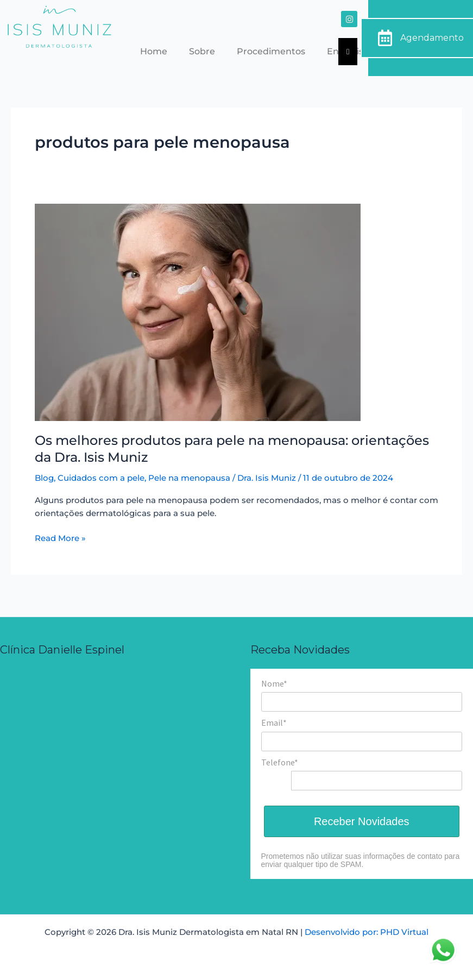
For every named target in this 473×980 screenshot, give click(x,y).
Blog (44, 478)
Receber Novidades (362, 821)
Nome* (274, 683)
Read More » (60, 538)
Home (154, 51)
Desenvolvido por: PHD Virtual (367, 932)
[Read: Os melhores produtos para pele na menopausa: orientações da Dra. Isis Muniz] (198, 311)
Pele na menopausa (189, 478)
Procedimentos (271, 51)
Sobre (202, 51)
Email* (274, 723)
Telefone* (280, 762)
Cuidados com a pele (101, 478)
